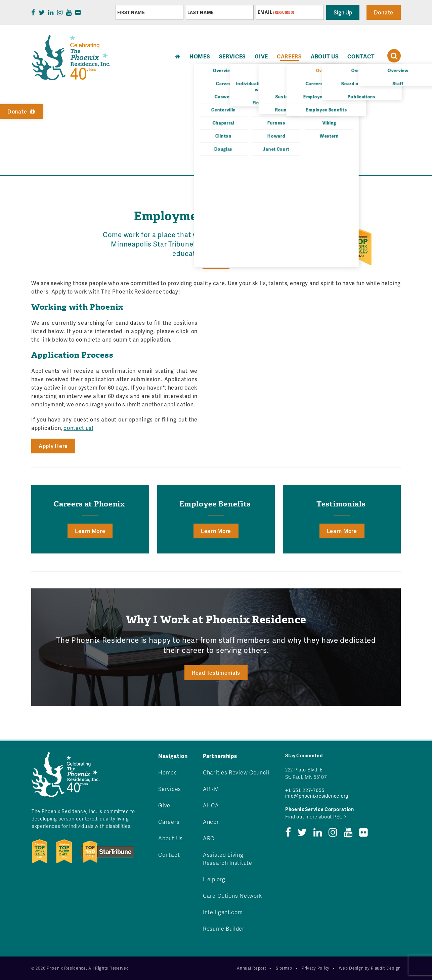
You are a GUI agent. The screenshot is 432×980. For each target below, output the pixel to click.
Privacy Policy (316, 968)
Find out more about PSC (316, 817)
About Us (325, 56)
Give (261, 56)
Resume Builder (224, 928)
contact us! (78, 428)
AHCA (211, 805)
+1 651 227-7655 (305, 790)
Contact (361, 56)
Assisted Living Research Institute (228, 859)
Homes (168, 772)
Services (233, 56)
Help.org (214, 879)
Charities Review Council (236, 772)
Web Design (351, 968)
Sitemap (284, 968)
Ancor (211, 822)
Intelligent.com (223, 912)
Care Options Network (232, 896)
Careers (289, 56)
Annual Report (251, 968)
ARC (209, 838)
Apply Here (53, 446)
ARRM (211, 789)
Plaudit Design (386, 968)
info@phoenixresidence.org (317, 796)
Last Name (201, 12)
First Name (131, 12)
